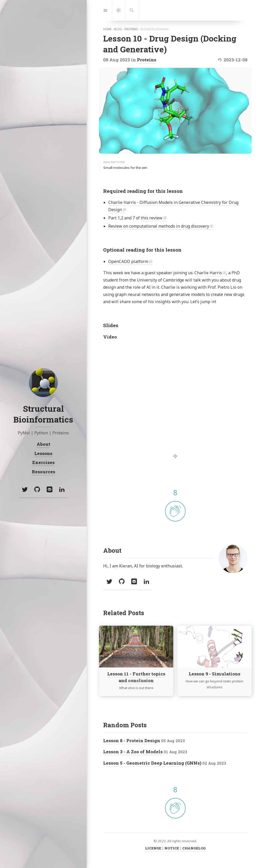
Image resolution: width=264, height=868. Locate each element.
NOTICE (172, 848)
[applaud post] (175, 511)
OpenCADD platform (128, 261)
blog (118, 29)
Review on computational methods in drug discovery (159, 226)
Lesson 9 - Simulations (214, 674)
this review (152, 218)
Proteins (147, 60)
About (43, 444)
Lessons (43, 453)
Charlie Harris (208, 273)
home (107, 29)
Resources (43, 472)
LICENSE (153, 848)
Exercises (43, 462)
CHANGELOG (194, 848)
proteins (131, 29)
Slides (111, 325)
